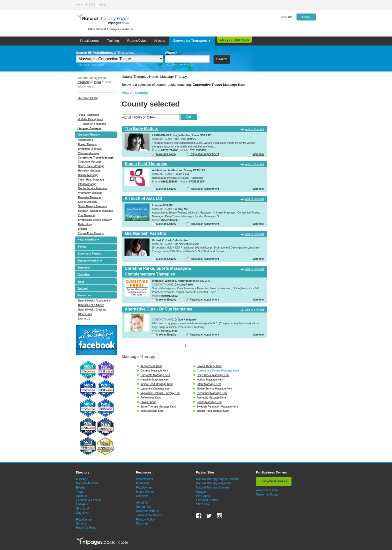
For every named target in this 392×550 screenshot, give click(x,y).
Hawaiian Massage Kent (155, 379)
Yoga (81, 281)
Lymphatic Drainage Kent (155, 388)
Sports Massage (88, 202)
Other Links (85, 314)
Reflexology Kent (151, 397)
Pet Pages (203, 496)
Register (83, 82)
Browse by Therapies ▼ (192, 41)
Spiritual (83, 288)
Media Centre (145, 492)
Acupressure (85, 140)
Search (222, 59)
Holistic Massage (88, 175)
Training (113, 41)
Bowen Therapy (87, 144)
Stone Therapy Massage (92, 206)
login (97, 82)
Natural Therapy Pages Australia (218, 479)
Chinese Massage (89, 153)
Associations (144, 479)
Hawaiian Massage (89, 170)
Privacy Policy (145, 519)
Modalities (143, 483)
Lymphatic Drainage (90, 149)
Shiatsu (82, 229)
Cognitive (84, 274)
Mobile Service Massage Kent (214, 388)
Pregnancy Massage (90, 193)
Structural (84, 267)
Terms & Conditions (149, 515)
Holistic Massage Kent (210, 379)
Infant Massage (87, 184)
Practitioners (89, 41)
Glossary (142, 496)
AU (78, 4)
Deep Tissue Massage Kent (213, 375)
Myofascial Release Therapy (95, 220)
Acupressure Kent (151, 366)
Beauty (82, 246)
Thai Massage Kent (152, 411)
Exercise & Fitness (89, 253)
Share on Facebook (94, 124)
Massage (82, 479)
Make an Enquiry (166, 154)
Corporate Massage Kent (155, 375)
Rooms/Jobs (136, 41)
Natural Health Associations (94, 300)
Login (306, 17)
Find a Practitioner (88, 115)
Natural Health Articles (91, 305)
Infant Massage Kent (209, 384)
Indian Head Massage (91, 179)
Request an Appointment (204, 154)
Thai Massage (86, 215)
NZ (93, 4)
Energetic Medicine (90, 260)
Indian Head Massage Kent (157, 384)
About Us (142, 502)
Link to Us (84, 318)
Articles (159, 41)
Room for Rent (86, 528)
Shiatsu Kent (148, 402)
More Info (258, 154)
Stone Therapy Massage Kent (158, 406)
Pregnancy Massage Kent (212, 393)
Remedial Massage (89, 197)
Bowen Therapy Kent (209, 366)
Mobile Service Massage (92, 188)
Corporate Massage (90, 161)
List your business (234, 40)
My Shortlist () (88, 98)
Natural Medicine (88, 239)
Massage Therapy (89, 134)
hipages (201, 492)
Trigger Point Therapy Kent (213, 411)
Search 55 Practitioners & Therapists (105, 53)
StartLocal (203, 504)
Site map (142, 523)
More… (103, 4)
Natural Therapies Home (140, 77)
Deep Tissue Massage (91, 166)
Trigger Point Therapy (91, 233)
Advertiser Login (267, 490)
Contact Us (143, 507)
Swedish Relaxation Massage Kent (217, 406)
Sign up (286, 17)
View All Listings (135, 93)
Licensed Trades (207, 500)
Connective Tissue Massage (96, 157)
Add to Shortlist (254, 129)
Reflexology (85, 224)
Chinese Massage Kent (154, 370)
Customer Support (268, 494)
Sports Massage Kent (209, 402)
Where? (171, 53)
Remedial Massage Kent (211, 397)
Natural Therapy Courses (213, 487)
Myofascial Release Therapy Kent (160, 393)
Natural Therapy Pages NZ (214, 483)
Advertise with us (147, 511)
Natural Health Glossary (92, 309)
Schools (81, 523)
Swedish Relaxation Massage (95, 211)
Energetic (82, 504)
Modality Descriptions (90, 119)
